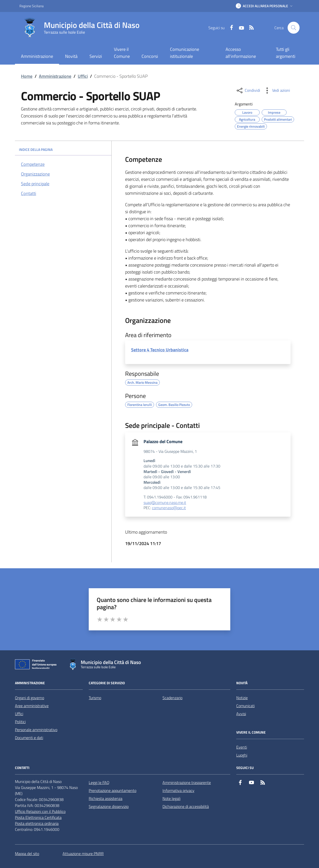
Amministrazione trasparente (187, 782)
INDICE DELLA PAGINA (63, 149)
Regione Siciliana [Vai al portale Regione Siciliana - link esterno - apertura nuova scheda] (32, 6)
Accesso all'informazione (241, 53)
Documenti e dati (29, 738)
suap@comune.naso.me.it (165, 503)
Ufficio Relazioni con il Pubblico (40, 811)
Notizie (242, 698)
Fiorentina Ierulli (140, 404)
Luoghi (242, 755)
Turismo (95, 698)
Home (27, 76)
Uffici (83, 76)
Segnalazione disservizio (109, 806)
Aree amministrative (32, 706)
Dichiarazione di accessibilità (186, 806)
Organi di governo (30, 698)
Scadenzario (172, 698)
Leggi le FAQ (99, 782)
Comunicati (245, 706)
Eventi (242, 747)
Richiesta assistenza (106, 798)
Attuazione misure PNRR (83, 854)
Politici (20, 722)
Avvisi (241, 714)
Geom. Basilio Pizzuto (174, 404)
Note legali (171, 798)
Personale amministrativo (36, 730)
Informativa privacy (178, 790)
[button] (265, 6)
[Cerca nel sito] (294, 28)
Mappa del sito (27, 854)
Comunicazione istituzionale (185, 53)
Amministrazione (55, 76)
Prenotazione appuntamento (113, 790)
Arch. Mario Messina (142, 382)
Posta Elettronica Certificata (38, 817)
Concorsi (150, 56)
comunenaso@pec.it (169, 508)
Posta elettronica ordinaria (37, 823)
